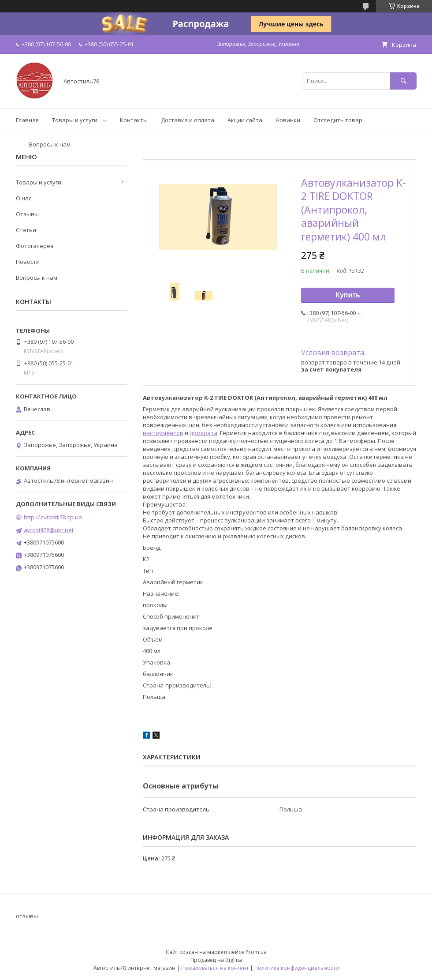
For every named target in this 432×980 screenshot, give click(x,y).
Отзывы (27, 214)
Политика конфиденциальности (297, 968)
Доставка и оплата (188, 120)
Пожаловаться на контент (215, 968)
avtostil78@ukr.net (49, 530)
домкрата (203, 433)
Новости (28, 262)
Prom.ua (256, 952)
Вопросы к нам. (50, 144)
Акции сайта (245, 120)
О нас (24, 198)
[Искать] (403, 81)
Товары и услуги (75, 120)
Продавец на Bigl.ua (216, 960)
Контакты (134, 120)
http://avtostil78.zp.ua (53, 517)
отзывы (27, 916)
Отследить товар (338, 120)
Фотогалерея (35, 246)
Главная (27, 120)
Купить (348, 295)
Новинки (288, 120)
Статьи (26, 230)
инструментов (163, 433)
